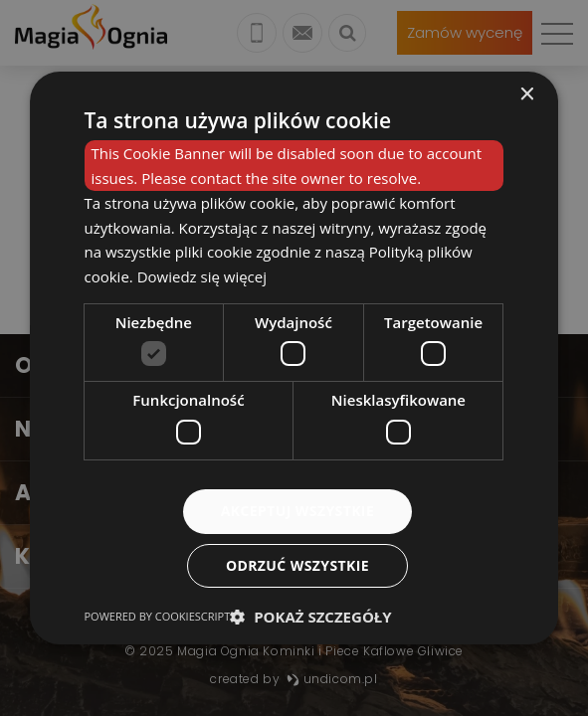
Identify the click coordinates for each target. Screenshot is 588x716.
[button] (310, 617)
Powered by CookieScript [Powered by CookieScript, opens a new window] (158, 616)
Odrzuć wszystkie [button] (297, 565)
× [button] (526, 95)
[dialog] (294, 358)
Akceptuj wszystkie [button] (297, 511)
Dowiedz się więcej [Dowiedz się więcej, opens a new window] (202, 276)
